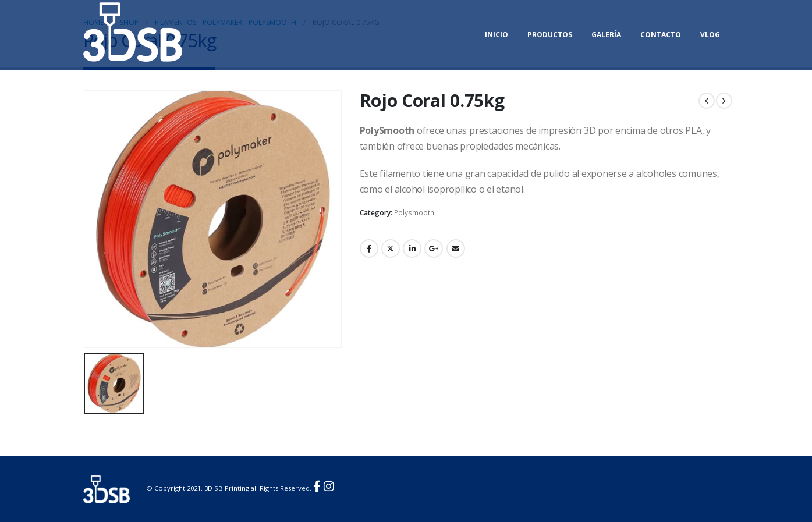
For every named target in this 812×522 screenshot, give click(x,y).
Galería (606, 35)
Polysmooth (414, 213)
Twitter (391, 248)
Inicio (497, 35)
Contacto (661, 35)
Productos (550, 35)
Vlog (710, 35)
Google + (434, 248)
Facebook (369, 248)
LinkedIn (412, 248)
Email (456, 248)
